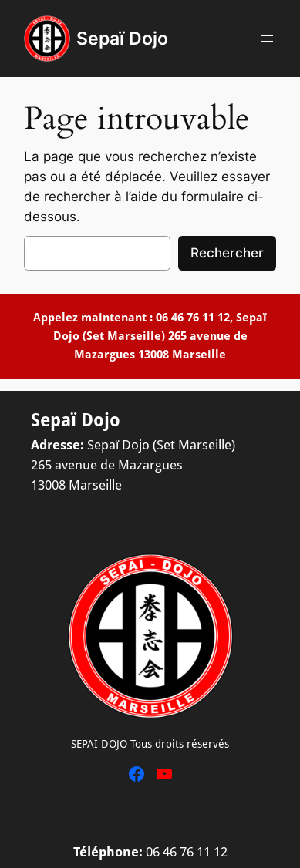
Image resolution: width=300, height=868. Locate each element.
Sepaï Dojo (122, 38)
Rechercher (227, 253)
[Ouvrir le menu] (267, 39)
